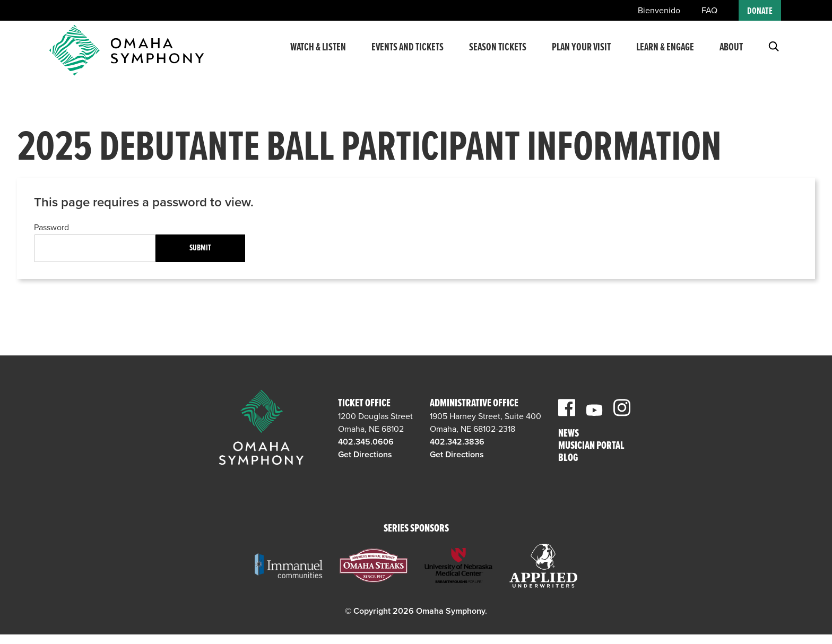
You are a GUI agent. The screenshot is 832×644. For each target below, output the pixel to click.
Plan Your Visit (581, 55)
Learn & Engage (665, 55)
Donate (760, 11)
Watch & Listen (318, 55)
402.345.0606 (366, 442)
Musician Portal (591, 446)
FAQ (709, 11)
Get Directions (365, 455)
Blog (568, 459)
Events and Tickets (408, 55)
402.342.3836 (457, 442)
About (731, 55)
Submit (200, 248)
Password (51, 228)
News (569, 434)
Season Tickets (498, 55)
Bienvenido (659, 11)
